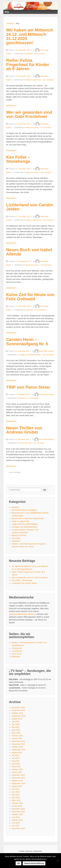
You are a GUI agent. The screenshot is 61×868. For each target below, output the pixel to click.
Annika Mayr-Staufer (44, 351)
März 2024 (16, 767)
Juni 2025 (16, 724)
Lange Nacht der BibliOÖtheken (25, 524)
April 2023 (16, 798)
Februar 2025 (17, 736)
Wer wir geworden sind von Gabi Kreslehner (29, 114)
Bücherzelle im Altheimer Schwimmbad (28, 518)
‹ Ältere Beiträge (14, 472)
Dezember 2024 (18, 741)
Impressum (29, 851)
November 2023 (18, 778)
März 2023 (16, 800)
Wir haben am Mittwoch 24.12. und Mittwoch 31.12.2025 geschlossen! (30, 36)
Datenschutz (38, 851)
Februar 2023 (17, 803)
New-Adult (16, 538)
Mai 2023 (15, 795)
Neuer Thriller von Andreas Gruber (24, 430)
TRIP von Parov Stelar (28, 387)
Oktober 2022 (17, 814)
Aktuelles (29, 54)
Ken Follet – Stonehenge (18, 159)
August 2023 (17, 786)
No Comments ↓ (40, 54)
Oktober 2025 (17, 713)
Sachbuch (29, 310)
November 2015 (18, 828)
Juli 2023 (15, 789)
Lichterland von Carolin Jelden (30, 207)
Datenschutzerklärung (34, 863)
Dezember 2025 (18, 708)
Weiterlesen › (12, 106)
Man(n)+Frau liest (32, 128)
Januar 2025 (17, 738)
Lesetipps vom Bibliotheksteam (30, 355)
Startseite (10, 23)
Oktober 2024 (17, 747)
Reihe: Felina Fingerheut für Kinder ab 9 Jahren (28, 65)
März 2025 (16, 733)
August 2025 (17, 719)
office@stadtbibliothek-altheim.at (22, 614)
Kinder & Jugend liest (33, 80)
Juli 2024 (15, 755)
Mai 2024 (15, 761)
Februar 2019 (17, 820)
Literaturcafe (17, 648)
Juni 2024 (16, 758)
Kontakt (22, 851)
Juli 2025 (15, 722)
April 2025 (16, 730)
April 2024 (16, 764)
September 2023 (19, 783)
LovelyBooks (17, 651)
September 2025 (19, 716)
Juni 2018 (16, 823)
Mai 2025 (15, 727)
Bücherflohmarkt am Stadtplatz (24, 510)
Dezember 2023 (18, 775)
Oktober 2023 (17, 781)
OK (18, 863)
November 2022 (18, 812)
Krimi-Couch (17, 654)
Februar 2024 (17, 769)
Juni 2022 (16, 817)
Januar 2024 (17, 772)
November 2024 (18, 744)
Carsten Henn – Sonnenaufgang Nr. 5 (27, 342)
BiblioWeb (16, 657)
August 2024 (17, 753)
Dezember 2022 (18, 809)
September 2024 (19, 750)
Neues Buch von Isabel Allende (29, 252)
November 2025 (18, 710)
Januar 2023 (17, 806)
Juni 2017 (16, 826)
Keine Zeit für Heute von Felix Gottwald (30, 297)
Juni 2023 (16, 792)
